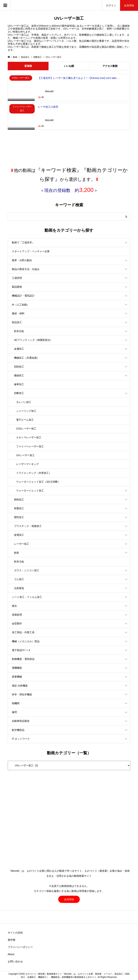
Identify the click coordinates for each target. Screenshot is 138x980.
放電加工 (19, 535)
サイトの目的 (15, 933)
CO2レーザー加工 (26, 429)
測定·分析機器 (20, 686)
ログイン (111, 5)
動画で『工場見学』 (23, 242)
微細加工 (19, 375)
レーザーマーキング (27, 464)
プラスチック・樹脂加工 (28, 526)
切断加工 (19, 393)
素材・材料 (18, 313)
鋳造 (17, 553)
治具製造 (19, 588)
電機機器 (17, 668)
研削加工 (19, 500)
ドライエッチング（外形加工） (34, 473)
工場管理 (17, 278)
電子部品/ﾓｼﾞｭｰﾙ (21, 650)
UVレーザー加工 (25, 455)
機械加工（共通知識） (27, 358)
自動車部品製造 (21, 721)
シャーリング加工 (26, 411)
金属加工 (19, 349)
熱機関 (16, 703)
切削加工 (19, 367)
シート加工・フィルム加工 (27, 597)
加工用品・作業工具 (23, 632)
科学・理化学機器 (22, 694)
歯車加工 (19, 384)
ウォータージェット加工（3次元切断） (38, 482)
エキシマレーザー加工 (29, 437)
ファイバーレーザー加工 (30, 446)
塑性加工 (19, 517)
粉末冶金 (19, 562)
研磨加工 (19, 508)
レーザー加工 (22, 544)
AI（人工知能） (21, 305)
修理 (14, 712)
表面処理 (17, 615)
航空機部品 (18, 730)
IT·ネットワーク (21, 739)
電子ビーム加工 (25, 420)
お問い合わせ (15, 961)
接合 (14, 606)
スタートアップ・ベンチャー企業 (31, 251)
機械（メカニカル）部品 (26, 641)
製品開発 (17, 287)
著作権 (11, 940)
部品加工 (17, 322)
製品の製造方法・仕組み (26, 269)
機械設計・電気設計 (23, 296)
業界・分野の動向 (22, 260)
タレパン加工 (24, 402)
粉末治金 (19, 331)
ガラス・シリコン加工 (27, 570)
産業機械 (17, 677)
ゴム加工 (19, 579)
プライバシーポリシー (20, 947)
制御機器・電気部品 (23, 659)
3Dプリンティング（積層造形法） (33, 340)
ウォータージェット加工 (30, 491)
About (11, 954)
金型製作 (17, 623)
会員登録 (129, 5)
